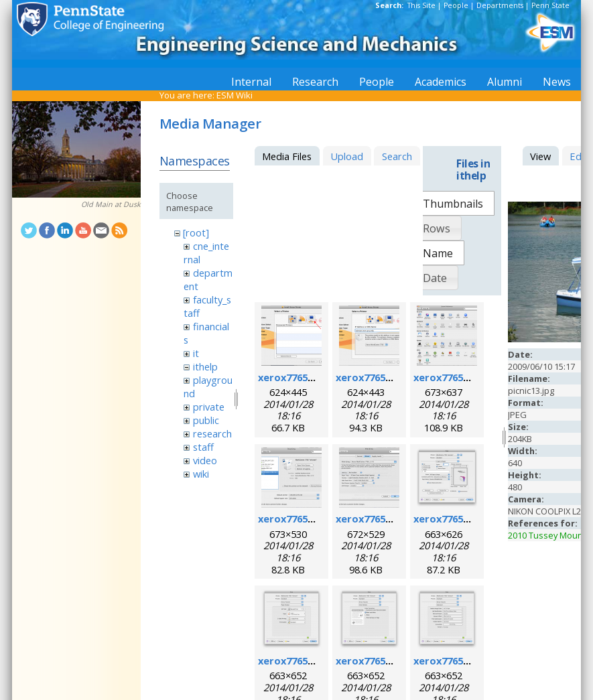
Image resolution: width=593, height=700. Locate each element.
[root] (196, 232)
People (456, 5)
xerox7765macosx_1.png (317, 377)
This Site (421, 5)
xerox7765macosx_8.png (395, 660)
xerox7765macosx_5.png (395, 518)
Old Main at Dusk (111, 204)
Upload (347, 156)
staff (203, 447)
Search (397, 156)
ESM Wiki (235, 95)
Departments (500, 5)
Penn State (550, 5)
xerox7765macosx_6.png (473, 518)
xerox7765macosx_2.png (395, 377)
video (205, 460)
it (196, 353)
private (209, 407)
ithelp (205, 366)
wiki (201, 474)
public (206, 420)
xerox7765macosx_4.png (317, 518)
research (212, 433)
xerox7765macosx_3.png (473, 377)
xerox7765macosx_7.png (317, 660)
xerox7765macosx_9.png (473, 660)
